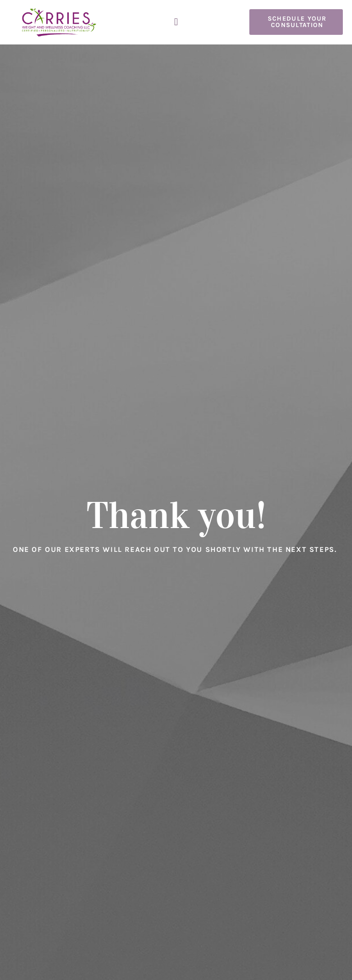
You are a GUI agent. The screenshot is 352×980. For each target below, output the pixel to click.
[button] (176, 22)
